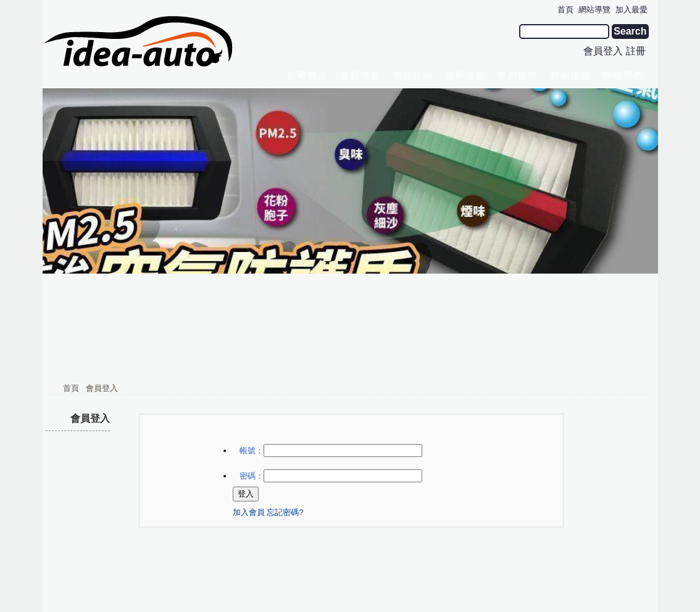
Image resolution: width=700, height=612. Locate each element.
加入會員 (249, 413)
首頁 (71, 289)
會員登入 (603, 51)
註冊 (636, 51)
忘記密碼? (285, 413)
